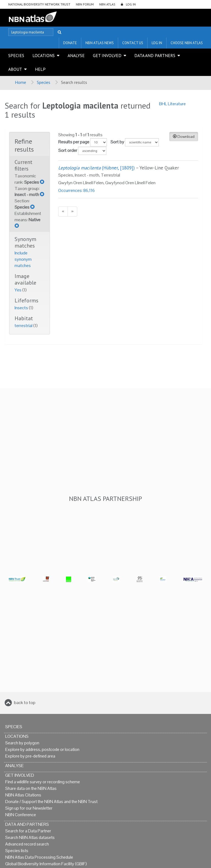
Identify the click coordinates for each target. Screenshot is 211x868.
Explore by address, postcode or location (42, 749)
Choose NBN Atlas (187, 43)
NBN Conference (21, 815)
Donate (70, 43)
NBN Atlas (107, 4)
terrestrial (24, 326)
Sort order (68, 150)
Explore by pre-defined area (30, 756)
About (15, 69)
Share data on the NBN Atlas (31, 788)
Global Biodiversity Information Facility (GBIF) (46, 864)
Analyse (76, 55)
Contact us (133, 43)
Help (40, 69)
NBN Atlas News (100, 43)
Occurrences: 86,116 (77, 190)
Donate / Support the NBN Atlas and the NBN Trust (51, 802)
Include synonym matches (23, 259)
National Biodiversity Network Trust (39, 4)
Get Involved (107, 55)
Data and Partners (155, 55)
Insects (22, 308)
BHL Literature (172, 104)
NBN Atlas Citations (23, 795)
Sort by (117, 142)
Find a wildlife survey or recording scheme (43, 782)
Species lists (17, 851)
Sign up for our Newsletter (29, 808)
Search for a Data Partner (28, 831)
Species (16, 55)
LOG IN (131, 4)
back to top (25, 703)
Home (20, 82)
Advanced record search (27, 844)
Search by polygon (22, 743)
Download (184, 137)
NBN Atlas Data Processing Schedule (39, 857)
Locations (44, 55)
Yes (18, 290)
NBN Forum (85, 4)
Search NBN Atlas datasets (30, 837)
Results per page (74, 142)
